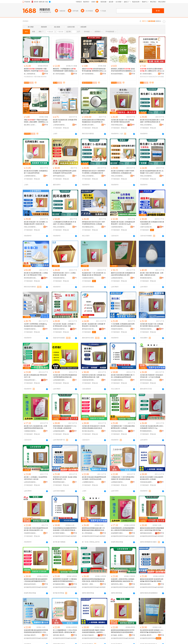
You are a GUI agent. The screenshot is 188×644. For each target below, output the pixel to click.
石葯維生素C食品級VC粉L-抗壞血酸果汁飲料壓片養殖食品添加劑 (123, 121)
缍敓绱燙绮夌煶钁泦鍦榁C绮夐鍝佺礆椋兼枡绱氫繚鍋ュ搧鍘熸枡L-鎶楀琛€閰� (93, 631)
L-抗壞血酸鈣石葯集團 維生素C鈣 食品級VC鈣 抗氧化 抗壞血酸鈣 (65, 223)
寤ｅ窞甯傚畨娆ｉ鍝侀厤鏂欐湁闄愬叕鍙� (89, 533)
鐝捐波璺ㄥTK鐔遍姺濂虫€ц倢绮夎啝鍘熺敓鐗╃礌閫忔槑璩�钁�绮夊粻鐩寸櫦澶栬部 (65, 70)
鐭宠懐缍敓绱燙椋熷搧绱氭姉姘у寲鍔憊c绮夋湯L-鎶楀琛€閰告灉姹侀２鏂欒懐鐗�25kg (94, 580)
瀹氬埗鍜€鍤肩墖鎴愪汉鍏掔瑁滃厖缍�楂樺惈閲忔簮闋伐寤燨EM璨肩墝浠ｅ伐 (94, 70)
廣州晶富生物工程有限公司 (89, 329)
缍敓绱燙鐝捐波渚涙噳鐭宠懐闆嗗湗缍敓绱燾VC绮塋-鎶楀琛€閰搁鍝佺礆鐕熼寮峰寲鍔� (65, 529)
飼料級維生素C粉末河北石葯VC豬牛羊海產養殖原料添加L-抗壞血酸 (94, 223)
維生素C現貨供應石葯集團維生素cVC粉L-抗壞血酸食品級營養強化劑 (123, 376)
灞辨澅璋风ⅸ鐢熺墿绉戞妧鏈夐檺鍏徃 (118, 584)
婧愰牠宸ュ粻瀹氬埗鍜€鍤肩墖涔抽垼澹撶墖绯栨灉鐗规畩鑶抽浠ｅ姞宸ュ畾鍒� (123, 70)
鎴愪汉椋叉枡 (153, 77)
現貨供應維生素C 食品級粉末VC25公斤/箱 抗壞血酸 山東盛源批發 (65, 427)
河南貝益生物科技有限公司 (118, 431)
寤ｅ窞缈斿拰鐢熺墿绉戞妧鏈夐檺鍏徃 (147, 74)
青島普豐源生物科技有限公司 (60, 482)
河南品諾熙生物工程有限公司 (31, 380)
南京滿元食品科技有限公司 (89, 431)
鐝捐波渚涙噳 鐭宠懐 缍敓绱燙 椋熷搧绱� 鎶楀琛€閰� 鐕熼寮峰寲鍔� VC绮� (152, 580)
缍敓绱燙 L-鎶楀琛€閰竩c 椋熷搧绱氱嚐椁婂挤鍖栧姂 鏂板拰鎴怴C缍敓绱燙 (123, 580)
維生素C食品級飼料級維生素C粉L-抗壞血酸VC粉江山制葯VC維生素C (152, 172)
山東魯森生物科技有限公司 (118, 482)
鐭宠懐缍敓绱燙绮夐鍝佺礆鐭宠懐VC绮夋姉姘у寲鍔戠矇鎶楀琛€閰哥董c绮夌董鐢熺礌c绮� (36, 580)
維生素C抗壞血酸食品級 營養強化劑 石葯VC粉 (35, 376)
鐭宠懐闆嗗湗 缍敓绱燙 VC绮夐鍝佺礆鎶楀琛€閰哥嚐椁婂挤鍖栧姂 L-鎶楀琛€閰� (65, 580)
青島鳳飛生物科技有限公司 (147, 278)
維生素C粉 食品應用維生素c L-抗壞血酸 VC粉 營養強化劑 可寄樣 (36, 274)
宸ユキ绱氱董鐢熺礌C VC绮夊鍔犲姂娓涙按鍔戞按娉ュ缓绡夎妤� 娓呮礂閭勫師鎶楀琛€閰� (65, 631)
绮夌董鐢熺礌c (29, 77)
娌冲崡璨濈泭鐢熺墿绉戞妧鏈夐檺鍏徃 (60, 584)
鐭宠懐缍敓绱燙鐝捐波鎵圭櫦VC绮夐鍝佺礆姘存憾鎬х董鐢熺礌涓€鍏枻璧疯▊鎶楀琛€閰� (93, 529)
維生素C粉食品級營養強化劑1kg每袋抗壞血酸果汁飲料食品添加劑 (65, 172)
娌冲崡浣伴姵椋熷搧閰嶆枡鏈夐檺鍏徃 (89, 635)
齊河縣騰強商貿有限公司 (147, 431)
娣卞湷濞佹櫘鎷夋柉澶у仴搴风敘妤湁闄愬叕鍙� (89, 74)
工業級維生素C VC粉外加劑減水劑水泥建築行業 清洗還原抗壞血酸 (123, 478)
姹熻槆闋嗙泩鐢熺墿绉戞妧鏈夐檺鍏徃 (118, 533)
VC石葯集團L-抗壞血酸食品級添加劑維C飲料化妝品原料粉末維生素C (123, 325)
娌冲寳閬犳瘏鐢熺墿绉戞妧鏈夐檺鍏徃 (60, 533)
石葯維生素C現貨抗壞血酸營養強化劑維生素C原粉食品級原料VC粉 (36, 529)
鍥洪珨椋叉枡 (144, 77)
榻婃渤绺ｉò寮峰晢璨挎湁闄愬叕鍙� (89, 584)
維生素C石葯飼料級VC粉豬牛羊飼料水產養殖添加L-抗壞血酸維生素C (123, 172)
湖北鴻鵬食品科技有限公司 (89, 227)
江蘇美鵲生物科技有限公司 (118, 227)
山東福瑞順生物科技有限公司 (60, 380)
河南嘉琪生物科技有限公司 (118, 329)
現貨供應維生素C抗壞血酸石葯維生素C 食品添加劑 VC (152, 223)
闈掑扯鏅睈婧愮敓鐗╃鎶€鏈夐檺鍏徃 (147, 584)
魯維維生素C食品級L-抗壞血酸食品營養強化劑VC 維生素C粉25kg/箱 (123, 223)
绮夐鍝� (37, 77)
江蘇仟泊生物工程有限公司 (147, 227)
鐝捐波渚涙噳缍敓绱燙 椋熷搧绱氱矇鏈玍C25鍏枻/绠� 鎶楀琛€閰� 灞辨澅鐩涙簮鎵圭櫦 (152, 529)
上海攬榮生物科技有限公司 (89, 482)
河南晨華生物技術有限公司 (31, 533)
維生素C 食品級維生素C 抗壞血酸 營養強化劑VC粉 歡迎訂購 (94, 325)
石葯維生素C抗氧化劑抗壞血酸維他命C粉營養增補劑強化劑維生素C (65, 376)
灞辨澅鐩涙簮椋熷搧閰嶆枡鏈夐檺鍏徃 (147, 533)
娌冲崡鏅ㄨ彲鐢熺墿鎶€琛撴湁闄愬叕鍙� (118, 635)
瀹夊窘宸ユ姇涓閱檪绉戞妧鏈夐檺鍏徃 (31, 125)
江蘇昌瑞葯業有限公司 (89, 380)
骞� (46, 74)
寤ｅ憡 (75, 71)
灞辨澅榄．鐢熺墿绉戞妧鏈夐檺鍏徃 (60, 635)
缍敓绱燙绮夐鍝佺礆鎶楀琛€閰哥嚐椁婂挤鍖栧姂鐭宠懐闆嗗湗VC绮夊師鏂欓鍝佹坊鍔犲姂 (36, 631)
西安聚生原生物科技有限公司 (89, 125)
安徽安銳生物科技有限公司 (60, 329)
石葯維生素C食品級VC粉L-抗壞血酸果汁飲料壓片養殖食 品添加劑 (152, 325)
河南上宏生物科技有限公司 (147, 125)
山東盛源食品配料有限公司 (60, 431)
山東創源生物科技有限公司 (118, 278)
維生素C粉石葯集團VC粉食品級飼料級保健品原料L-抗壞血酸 (152, 478)
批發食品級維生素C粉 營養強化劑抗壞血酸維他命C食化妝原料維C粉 (93, 121)
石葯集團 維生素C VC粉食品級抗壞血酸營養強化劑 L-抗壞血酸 (123, 427)
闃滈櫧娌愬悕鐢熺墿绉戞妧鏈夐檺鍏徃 (118, 74)
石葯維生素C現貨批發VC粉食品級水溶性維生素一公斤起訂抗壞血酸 (152, 376)
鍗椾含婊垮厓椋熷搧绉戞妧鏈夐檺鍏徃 (31, 584)
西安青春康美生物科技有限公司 (31, 278)
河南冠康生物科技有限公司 (60, 278)
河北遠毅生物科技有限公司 (118, 380)
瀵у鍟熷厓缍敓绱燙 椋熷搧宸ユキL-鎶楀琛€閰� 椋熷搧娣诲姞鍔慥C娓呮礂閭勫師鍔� (152, 631)
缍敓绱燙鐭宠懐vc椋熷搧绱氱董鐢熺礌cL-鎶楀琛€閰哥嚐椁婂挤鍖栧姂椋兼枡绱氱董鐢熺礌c (123, 529)
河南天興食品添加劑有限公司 (118, 125)
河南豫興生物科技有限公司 (31, 329)
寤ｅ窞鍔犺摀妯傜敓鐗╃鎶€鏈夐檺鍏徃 (60, 74)
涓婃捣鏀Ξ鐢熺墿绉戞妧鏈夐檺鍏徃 (31, 635)
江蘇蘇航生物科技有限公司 (89, 278)
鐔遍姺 (46, 71)
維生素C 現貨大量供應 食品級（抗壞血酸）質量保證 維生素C (152, 274)
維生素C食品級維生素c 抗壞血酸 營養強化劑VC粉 (65, 121)
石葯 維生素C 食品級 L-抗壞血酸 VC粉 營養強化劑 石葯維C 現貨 (65, 325)
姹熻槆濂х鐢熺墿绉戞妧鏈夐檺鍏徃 (147, 635)
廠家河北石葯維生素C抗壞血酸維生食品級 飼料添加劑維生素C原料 (123, 274)
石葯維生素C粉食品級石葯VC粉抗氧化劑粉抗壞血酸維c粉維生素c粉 (94, 427)
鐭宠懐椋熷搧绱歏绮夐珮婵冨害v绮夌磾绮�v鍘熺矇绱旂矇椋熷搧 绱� (36, 70)
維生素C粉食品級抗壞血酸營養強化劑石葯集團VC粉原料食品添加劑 (94, 478)
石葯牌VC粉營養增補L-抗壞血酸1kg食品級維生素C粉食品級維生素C (35, 325)
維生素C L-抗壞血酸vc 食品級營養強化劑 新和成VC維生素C (36, 478)
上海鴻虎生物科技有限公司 (60, 125)
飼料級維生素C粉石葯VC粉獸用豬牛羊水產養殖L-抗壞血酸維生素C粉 (94, 172)
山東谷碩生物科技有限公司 (31, 482)
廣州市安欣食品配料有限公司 (147, 380)
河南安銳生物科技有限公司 (147, 329)
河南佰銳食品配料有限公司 (147, 482)
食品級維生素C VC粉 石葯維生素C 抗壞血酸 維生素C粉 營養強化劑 (94, 274)
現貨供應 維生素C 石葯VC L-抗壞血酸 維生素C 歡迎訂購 (64, 274)
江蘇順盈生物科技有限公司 (31, 431)
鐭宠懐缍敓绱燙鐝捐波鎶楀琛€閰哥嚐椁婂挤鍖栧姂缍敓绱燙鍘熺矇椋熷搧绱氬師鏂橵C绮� (123, 631)
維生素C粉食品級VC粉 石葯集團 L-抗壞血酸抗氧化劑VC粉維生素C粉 (36, 223)
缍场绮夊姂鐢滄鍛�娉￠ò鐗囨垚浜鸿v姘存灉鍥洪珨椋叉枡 (152, 70)
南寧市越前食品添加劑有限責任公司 (60, 176)
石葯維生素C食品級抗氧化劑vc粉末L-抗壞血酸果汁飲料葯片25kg (152, 427)
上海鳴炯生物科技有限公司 (31, 176)
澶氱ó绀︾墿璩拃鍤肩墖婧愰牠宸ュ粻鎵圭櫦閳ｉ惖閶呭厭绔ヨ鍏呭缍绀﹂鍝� (36, 121)
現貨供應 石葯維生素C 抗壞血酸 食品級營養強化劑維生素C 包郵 (94, 376)
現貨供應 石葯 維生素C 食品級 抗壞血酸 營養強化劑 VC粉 (65, 478)
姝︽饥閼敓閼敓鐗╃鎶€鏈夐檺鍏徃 (31, 74)
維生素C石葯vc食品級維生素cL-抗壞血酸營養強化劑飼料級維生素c (35, 427)
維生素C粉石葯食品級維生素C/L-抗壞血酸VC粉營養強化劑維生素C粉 (152, 121)
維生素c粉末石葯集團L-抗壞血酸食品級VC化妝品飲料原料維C (36, 172)
